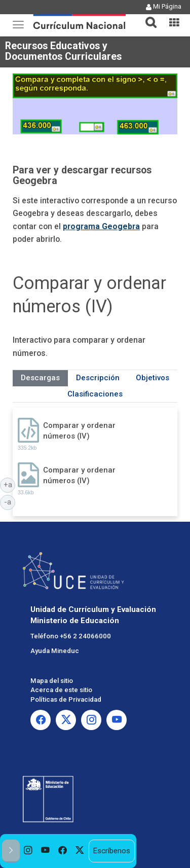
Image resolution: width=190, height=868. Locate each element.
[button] (147, 16)
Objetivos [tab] (153, 378)
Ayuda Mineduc (55, 651)
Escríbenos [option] (111, 851)
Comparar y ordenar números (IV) (79, 431)
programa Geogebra (101, 226)
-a (10, 501)
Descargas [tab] (40, 378)
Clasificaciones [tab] (95, 394)
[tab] (147, 16)
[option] (28, 851)
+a (10, 484)
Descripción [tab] (98, 378)
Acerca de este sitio (61, 690)
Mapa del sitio (52, 681)
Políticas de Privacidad (66, 699)
